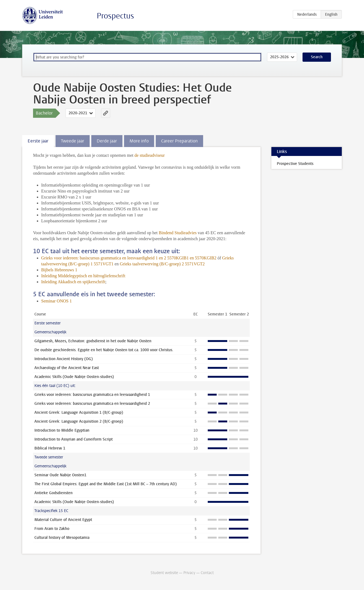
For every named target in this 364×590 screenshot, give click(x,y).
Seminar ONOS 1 (56, 301)
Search (317, 57)
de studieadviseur (150, 155)
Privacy (189, 573)
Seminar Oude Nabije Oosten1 (60, 475)
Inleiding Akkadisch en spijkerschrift (73, 282)
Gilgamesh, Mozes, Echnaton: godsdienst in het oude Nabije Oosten (93, 341)
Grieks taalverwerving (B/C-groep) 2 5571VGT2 (162, 264)
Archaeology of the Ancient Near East (67, 368)
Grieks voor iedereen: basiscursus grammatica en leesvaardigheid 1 (92, 395)
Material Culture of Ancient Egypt (63, 520)
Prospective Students (295, 164)
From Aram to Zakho (52, 529)
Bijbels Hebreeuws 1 (59, 270)
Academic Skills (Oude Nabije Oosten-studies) (74, 377)
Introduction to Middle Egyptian (62, 430)
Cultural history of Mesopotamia (62, 538)
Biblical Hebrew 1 (50, 448)
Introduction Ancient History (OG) (64, 359)
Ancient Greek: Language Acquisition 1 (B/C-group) (79, 413)
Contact (207, 573)
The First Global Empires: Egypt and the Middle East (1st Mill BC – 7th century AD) (106, 484)
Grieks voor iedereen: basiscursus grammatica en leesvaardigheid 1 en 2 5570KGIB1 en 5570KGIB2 (129, 258)
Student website (164, 573)
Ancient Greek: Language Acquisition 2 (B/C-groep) (79, 421)
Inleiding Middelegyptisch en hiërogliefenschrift (83, 276)
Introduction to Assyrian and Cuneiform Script (74, 439)
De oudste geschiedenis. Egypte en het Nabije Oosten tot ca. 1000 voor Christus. (104, 350)
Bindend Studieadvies (178, 233)
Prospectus (115, 16)
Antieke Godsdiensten (53, 493)
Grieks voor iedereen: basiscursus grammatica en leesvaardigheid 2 (92, 404)
